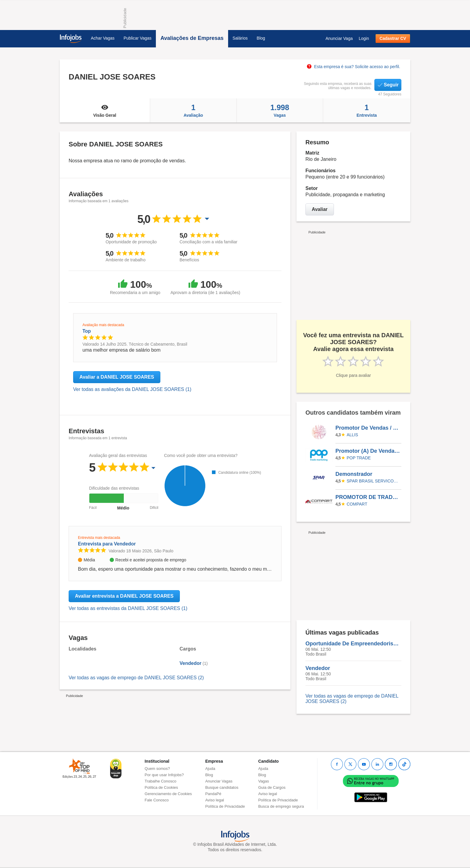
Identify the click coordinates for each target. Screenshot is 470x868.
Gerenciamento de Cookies (168, 794)
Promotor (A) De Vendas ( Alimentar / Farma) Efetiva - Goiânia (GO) (368, 451)
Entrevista (367, 110)
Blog (261, 38)
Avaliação (193, 110)
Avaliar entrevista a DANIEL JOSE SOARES (124, 596)
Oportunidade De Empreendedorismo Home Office (353, 644)
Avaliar (320, 209)
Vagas (280, 110)
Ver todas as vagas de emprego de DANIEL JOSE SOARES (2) (136, 678)
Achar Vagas (103, 38)
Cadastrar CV (393, 38)
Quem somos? (158, 769)
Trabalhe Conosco (161, 781)
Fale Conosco (157, 800)
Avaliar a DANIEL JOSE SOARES (117, 377)
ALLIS (352, 435)
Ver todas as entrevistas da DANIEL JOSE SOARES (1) (128, 608)
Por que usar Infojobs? (164, 775)
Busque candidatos (222, 787)
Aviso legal (215, 800)
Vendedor (190, 663)
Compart (357, 504)
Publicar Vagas (137, 38)
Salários (240, 38)
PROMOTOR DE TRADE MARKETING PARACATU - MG (368, 497)
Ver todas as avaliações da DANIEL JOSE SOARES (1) (132, 389)
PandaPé (213, 794)
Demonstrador (354, 474)
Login (364, 38)
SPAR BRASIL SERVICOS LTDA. (373, 481)
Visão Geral (105, 110)
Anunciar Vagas (219, 781)
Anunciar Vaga (339, 38)
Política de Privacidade (225, 806)
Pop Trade (359, 458)
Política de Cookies (161, 787)
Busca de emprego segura (281, 806)
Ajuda (210, 769)
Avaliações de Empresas (192, 38)
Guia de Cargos (272, 787)
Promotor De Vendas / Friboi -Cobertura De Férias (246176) (368, 428)
